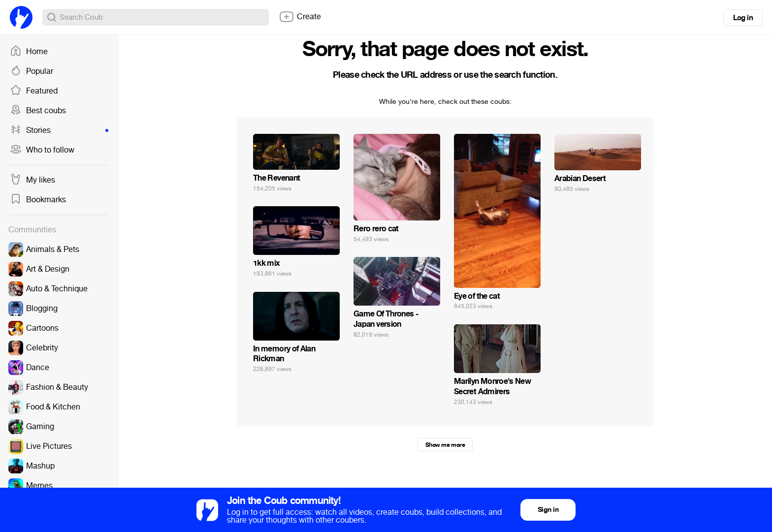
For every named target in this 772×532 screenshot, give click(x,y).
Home (29, 52)
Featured (34, 91)
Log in (743, 18)
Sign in (548, 510)
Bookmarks (38, 200)
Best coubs (38, 111)
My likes (32, 180)
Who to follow (42, 150)
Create (300, 17)
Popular (32, 71)
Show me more (445, 445)
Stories (59, 130)
